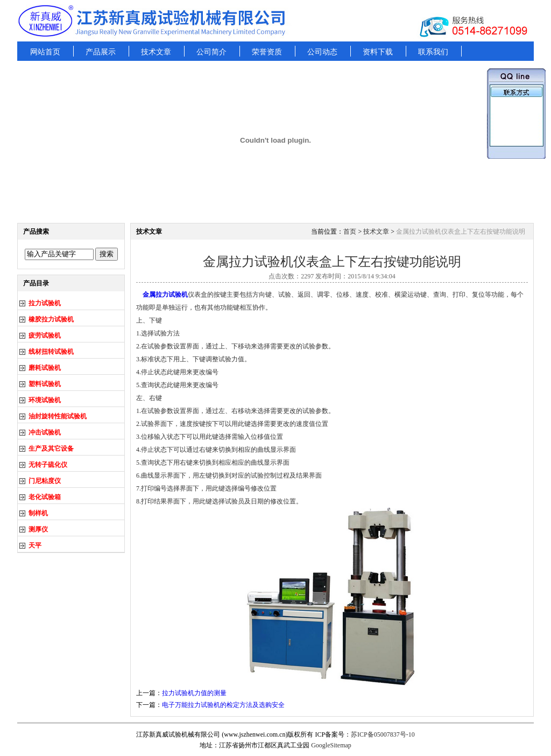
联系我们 (433, 52)
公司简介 (211, 52)
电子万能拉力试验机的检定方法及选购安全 (223, 705)
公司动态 (322, 52)
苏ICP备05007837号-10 (383, 734)
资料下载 (378, 52)
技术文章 (156, 52)
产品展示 (101, 52)
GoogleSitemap (331, 745)
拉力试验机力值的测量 (194, 693)
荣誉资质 (267, 52)
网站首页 (45, 52)
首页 (350, 232)
